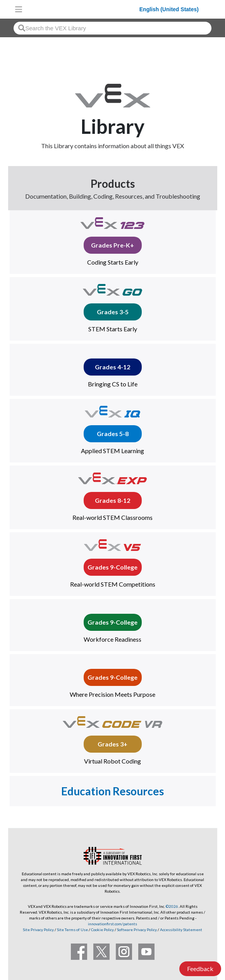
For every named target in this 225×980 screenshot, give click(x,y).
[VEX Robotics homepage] (83, 9)
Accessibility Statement (181, 930)
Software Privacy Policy (137, 930)
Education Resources (112, 791)
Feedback (200, 969)
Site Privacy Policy (38, 930)
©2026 (172, 906)
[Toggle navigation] (19, 9)
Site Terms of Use (72, 930)
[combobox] (112, 28)
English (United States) (169, 9)
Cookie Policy (102, 930)
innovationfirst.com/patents (112, 924)
